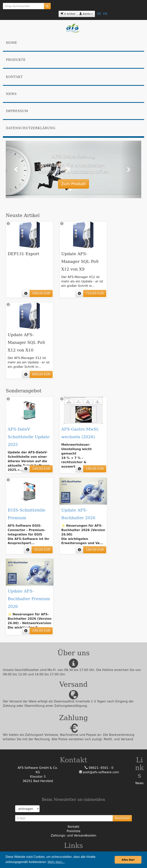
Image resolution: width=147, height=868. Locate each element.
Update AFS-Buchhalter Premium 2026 (29, 599)
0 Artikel (68, 14)
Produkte (16, 60)
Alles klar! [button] (128, 860)
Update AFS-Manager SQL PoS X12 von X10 (26, 342)
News (11, 94)
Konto (86, 14)
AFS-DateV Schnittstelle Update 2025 (29, 437)
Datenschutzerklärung (31, 128)
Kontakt (14, 77)
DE (99, 14)
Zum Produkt (74, 184)
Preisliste (73, 831)
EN (105, 14)
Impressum (17, 111)
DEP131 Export (23, 254)
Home (11, 43)
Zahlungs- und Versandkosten (73, 835)
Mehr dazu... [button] (56, 862)
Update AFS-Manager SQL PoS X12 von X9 (80, 262)
